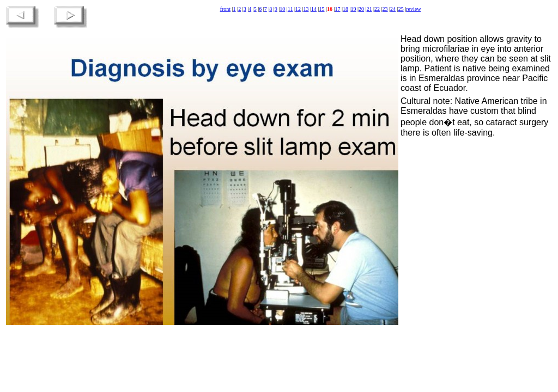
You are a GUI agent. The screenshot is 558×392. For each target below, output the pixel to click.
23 (385, 9)
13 (306, 9)
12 (298, 9)
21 (369, 9)
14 (314, 9)
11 (290, 9)
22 (377, 9)
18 (345, 9)
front (225, 9)
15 (322, 9)
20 (361, 9)
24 (393, 9)
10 (282, 9)
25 (401, 9)
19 (354, 9)
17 (338, 9)
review (413, 9)
